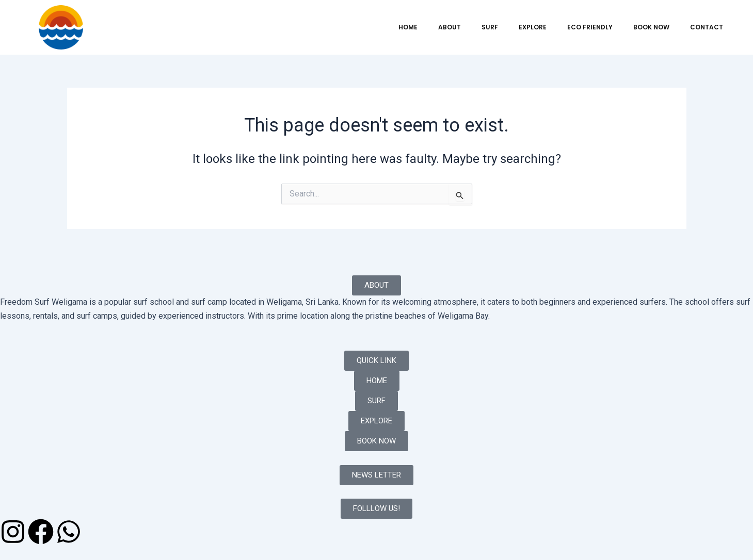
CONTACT (707, 27)
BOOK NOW (651, 27)
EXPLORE (533, 27)
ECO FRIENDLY (590, 27)
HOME (408, 27)
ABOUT (450, 27)
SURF (490, 27)
